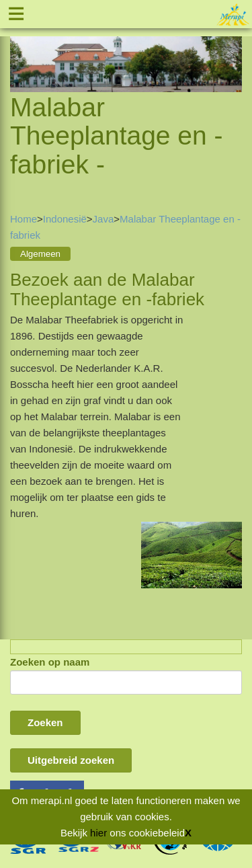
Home (24, 219)
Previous (20, 48)
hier (98, 833)
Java (103, 219)
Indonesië (65, 219)
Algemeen (40, 254)
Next (232, 48)
